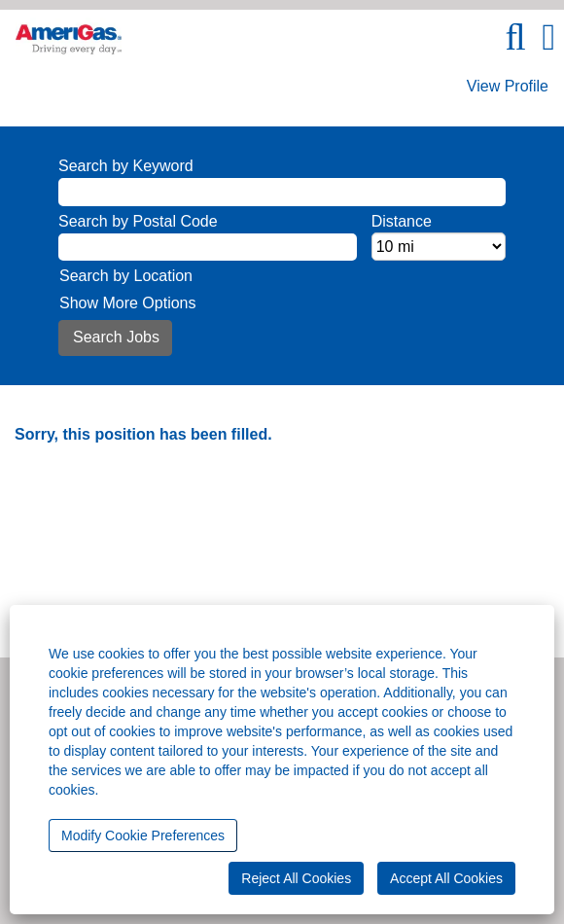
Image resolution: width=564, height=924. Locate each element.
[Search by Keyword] (282, 192)
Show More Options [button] (128, 303)
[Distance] (439, 247)
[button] (549, 37)
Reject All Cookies (296, 878)
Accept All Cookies (446, 878)
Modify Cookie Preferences (143, 835)
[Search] (515, 37)
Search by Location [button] (126, 276)
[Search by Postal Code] (208, 248)
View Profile (508, 86)
